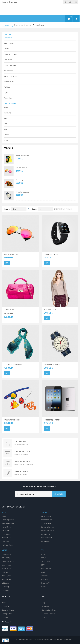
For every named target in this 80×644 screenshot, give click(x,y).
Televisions (8, 60)
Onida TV (44, 572)
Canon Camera (47, 520)
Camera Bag (46, 541)
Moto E (4, 516)
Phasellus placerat (22, 192)
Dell (5, 124)
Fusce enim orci (51, 309)
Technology (8, 98)
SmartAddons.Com (66, 639)
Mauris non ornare (22, 156)
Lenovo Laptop (7, 565)
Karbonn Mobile (8, 545)
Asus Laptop (6, 576)
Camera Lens (46, 534)
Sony (6, 129)
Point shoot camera (48, 531)
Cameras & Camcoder (12, 54)
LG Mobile (6, 541)
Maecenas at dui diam (13, 365)
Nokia (6, 140)
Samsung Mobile (8, 520)
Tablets (7, 49)
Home (16, 25)
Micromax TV (46, 583)
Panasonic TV (46, 569)
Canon (6, 135)
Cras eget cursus (51, 254)
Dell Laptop (6, 572)
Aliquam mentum (22, 168)
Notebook (6, 590)
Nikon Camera (46, 516)
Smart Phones (9, 43)
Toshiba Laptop (8, 579)
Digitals (7, 93)
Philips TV (45, 579)
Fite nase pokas (21, 180)
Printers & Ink (9, 82)
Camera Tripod (46, 538)
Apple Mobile (7, 538)
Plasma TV (45, 554)
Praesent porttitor (52, 420)
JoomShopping (26, 25)
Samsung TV (46, 561)
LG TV (43, 565)
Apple (6, 107)
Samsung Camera (48, 527)
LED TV (44, 587)
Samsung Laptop (8, 561)
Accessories (8, 71)
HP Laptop (6, 587)
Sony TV (44, 558)
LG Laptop (6, 583)
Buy (7, 263)
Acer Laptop (6, 558)
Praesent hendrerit (12, 420)
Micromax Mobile (8, 523)
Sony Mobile (6, 534)
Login (61, 2)
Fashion (7, 87)
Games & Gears (10, 65)
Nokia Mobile (7, 527)
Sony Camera (46, 523)
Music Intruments (10, 76)
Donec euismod (10, 309)
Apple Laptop (7, 554)
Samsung (7, 113)
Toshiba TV (45, 576)
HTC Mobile (6, 531)
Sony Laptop (6, 569)
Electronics (8, 38)
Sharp (6, 118)
